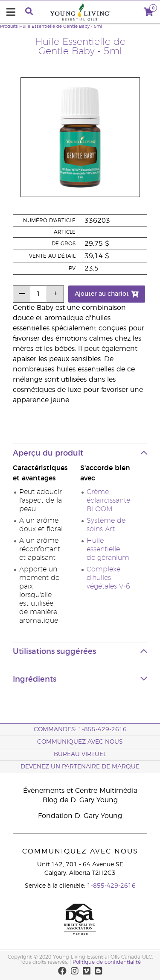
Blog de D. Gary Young (80, 800)
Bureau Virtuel (80, 754)
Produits (9, 26)
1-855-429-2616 (111, 886)
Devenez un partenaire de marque (80, 767)
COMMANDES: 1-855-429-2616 (80, 730)
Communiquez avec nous (80, 742)
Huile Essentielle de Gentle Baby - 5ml (61, 26)
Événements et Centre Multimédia (80, 791)
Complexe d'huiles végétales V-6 (108, 578)
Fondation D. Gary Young (80, 816)
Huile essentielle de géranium (108, 549)
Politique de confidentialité (107, 962)
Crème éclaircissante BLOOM (108, 500)
